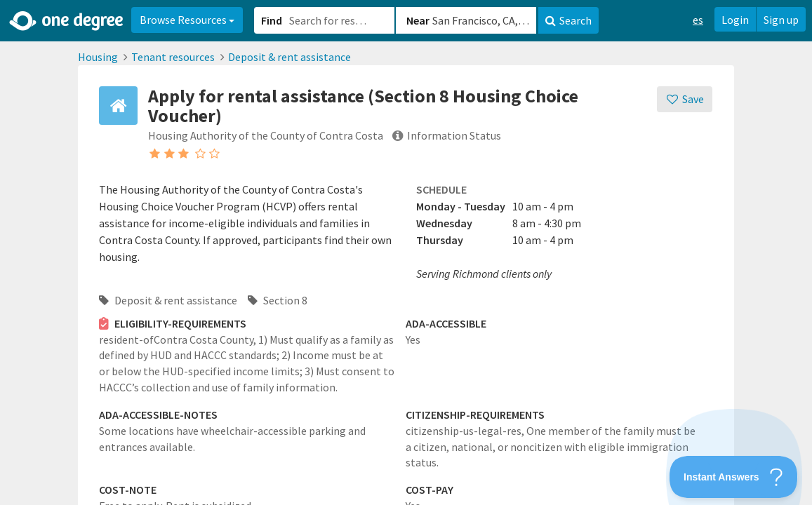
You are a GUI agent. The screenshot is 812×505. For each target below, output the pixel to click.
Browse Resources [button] (187, 20)
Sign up (781, 20)
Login (735, 20)
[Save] (685, 99)
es (698, 20)
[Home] (67, 21)
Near (418, 20)
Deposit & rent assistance (289, 57)
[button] (406, 252)
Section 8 (278, 300)
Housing (98, 57)
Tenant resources (173, 57)
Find (272, 20)
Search (568, 20)
